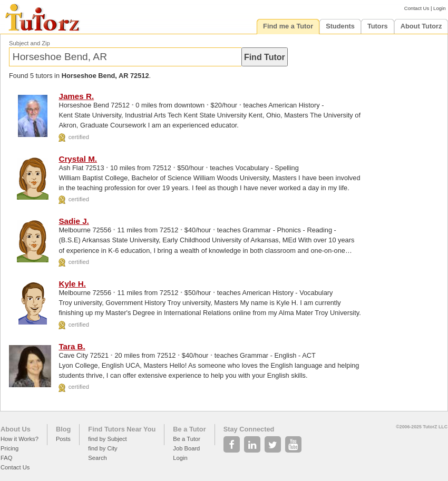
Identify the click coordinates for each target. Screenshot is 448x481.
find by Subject (107, 439)
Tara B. (72, 346)
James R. (76, 96)
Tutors (378, 26)
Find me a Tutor (288, 26)
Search (97, 458)
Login (439, 8)
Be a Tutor (189, 429)
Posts (63, 439)
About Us (16, 429)
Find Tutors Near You (122, 429)
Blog (63, 429)
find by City (103, 448)
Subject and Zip (30, 43)
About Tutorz (421, 26)
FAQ (6, 458)
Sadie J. (74, 221)
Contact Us (417, 8)
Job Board (186, 448)
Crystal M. (78, 159)
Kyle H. (72, 284)
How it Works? (20, 439)
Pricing (9, 448)
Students (340, 26)
